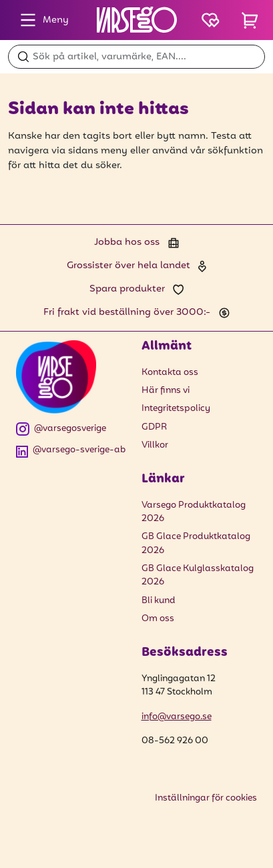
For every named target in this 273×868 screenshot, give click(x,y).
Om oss (158, 619)
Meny (41, 20)
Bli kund (159, 601)
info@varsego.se (177, 717)
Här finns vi (166, 391)
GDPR (154, 427)
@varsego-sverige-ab (71, 451)
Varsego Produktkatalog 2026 (194, 512)
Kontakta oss (170, 373)
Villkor (155, 445)
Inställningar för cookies (206, 798)
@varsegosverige (61, 429)
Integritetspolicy (176, 409)
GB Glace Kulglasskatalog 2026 (198, 576)
